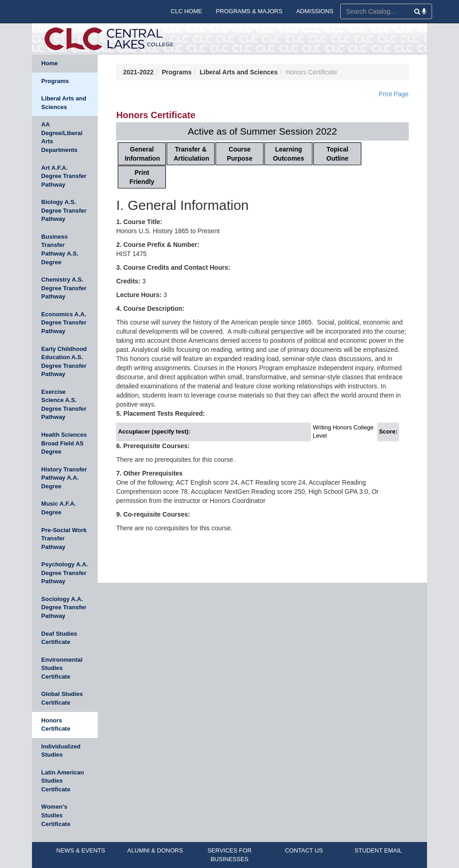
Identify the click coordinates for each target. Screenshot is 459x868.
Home (49, 63)
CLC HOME (187, 11)
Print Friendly (142, 177)
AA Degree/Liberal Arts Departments (62, 137)
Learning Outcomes (288, 154)
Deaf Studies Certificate (59, 638)
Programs (55, 81)
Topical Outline (338, 154)
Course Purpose (240, 154)
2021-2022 (138, 72)
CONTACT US (304, 850)
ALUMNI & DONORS (155, 850)
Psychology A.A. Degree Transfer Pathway (64, 573)
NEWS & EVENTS (81, 850)
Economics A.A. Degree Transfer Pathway (64, 323)
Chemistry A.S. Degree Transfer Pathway (64, 288)
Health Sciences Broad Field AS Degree (64, 443)
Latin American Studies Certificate (62, 781)
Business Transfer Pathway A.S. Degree (60, 249)
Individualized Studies (61, 751)
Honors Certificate (56, 725)
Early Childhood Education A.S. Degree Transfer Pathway (64, 362)
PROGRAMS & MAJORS (249, 11)
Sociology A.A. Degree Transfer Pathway (64, 607)
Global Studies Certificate (62, 698)
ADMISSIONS (315, 11)
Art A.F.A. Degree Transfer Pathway (64, 176)
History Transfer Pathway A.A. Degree (64, 478)
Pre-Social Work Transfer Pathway (64, 539)
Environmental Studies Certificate (62, 668)
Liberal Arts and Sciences (63, 103)
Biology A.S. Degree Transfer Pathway (64, 210)
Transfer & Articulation (191, 154)
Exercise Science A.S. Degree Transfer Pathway (64, 405)
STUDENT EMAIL (378, 850)
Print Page (393, 94)
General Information (142, 154)
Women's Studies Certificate (56, 815)
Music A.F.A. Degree (58, 508)
